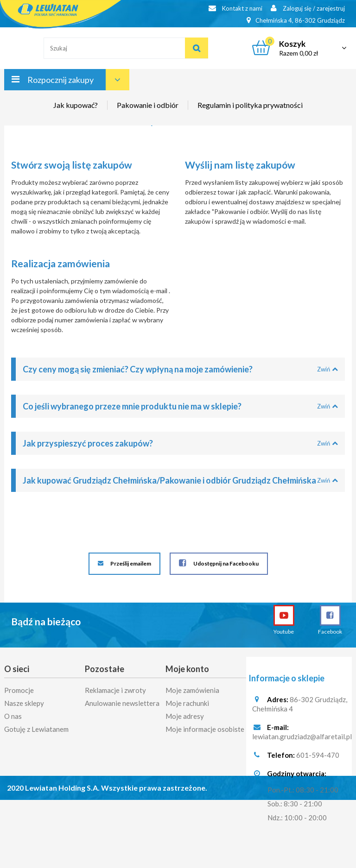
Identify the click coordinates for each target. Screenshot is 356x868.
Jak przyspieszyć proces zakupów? (180, 443)
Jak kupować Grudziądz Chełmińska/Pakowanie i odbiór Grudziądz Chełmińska (180, 480)
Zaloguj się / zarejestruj (308, 8)
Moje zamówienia (192, 689)
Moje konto (187, 669)
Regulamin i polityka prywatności (250, 105)
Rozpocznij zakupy (60, 80)
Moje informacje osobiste (205, 728)
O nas (13, 715)
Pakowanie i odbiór (148, 105)
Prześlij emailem (124, 564)
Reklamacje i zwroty (115, 689)
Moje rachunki (187, 702)
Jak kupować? (76, 105)
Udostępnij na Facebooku (219, 563)
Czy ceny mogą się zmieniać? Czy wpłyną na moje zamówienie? (180, 369)
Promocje (19, 689)
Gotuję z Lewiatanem (36, 728)
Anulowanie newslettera (122, 702)
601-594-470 (318, 757)
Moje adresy (185, 715)
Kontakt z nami (235, 8)
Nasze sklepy (24, 702)
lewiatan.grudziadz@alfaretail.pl (302, 738)
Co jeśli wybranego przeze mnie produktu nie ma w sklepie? (180, 406)
